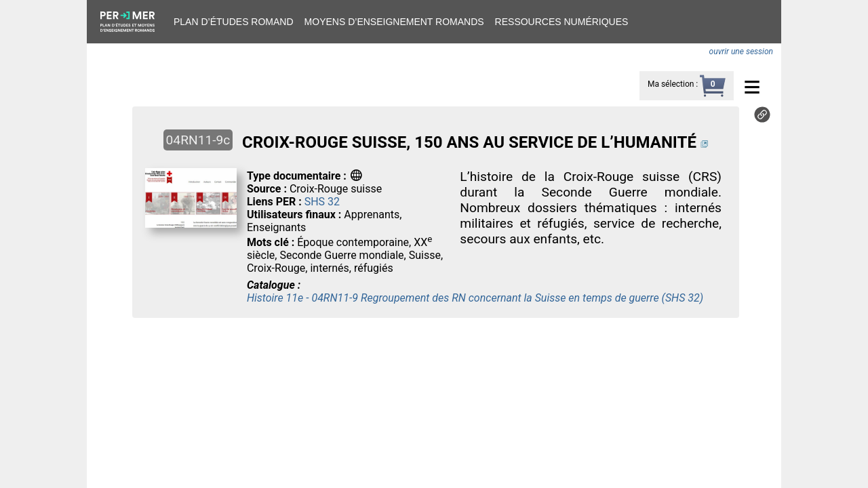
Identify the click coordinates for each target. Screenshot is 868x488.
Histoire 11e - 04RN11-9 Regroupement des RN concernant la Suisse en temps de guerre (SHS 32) (475, 298)
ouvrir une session (741, 52)
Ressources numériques (562, 22)
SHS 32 (322, 202)
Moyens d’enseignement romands (394, 22)
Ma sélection (671, 84)
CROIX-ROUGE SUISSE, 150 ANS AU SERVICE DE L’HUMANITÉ (469, 142)
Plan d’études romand (234, 22)
